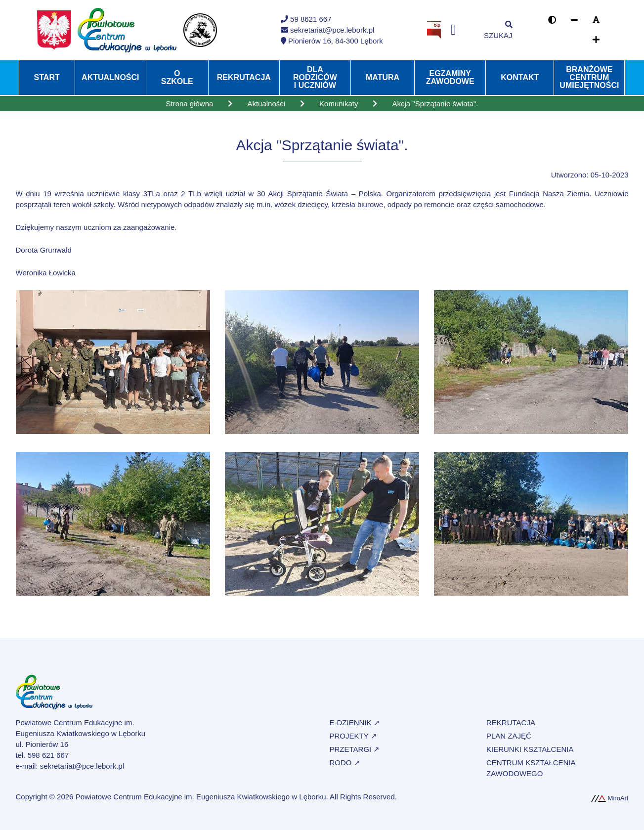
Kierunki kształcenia (530, 749)
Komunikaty (339, 104)
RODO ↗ (345, 763)
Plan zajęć (509, 736)
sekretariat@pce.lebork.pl (82, 766)
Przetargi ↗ (355, 749)
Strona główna (189, 104)
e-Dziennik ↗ (355, 722)
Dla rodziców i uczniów (315, 77)
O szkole (177, 77)
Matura (383, 77)
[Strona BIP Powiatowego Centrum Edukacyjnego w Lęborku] (434, 29)
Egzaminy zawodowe (450, 77)
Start (47, 77)
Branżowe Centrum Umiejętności (589, 77)
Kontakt (520, 77)
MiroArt (610, 798)
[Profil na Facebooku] (453, 30)
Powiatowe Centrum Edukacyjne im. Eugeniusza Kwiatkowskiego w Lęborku (201, 797)
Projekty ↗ (353, 736)
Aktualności (110, 77)
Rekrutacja (244, 77)
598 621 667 (48, 755)
